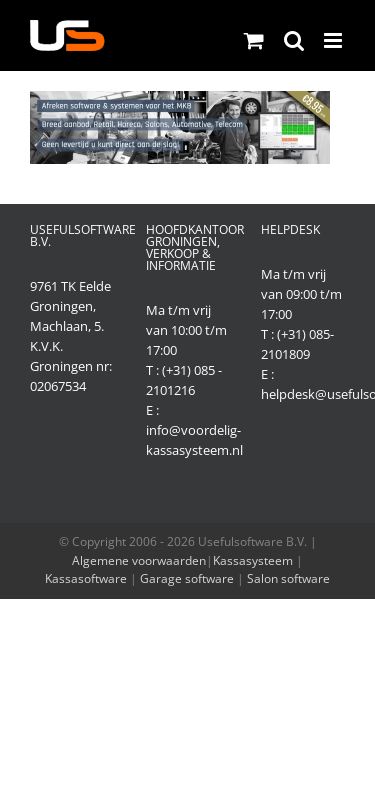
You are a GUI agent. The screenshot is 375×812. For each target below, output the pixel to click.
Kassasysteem (253, 560)
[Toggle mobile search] (294, 40)
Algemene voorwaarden (139, 560)
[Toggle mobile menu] (334, 40)
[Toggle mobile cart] (254, 40)
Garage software (187, 578)
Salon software (288, 578)
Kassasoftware (86, 578)
